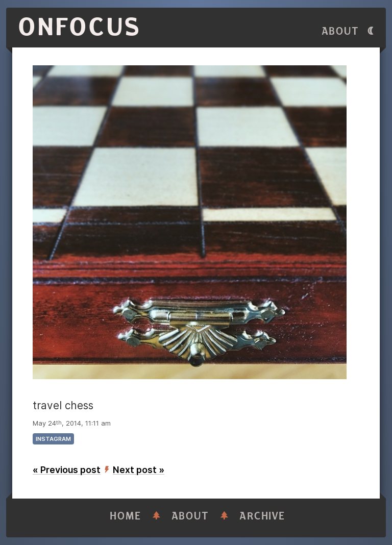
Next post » (139, 470)
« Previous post (67, 470)
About (340, 31)
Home (126, 516)
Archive (262, 516)
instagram (53, 439)
